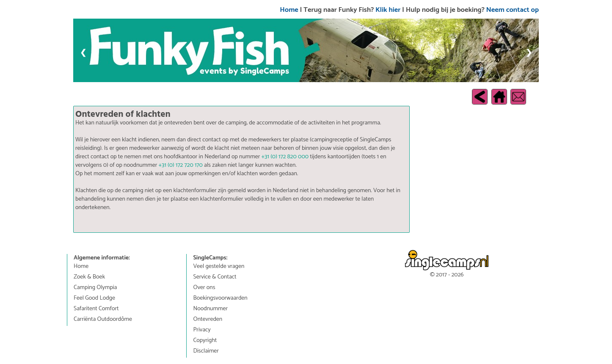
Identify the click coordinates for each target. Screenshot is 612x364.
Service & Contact (215, 277)
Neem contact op (513, 10)
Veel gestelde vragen (219, 267)
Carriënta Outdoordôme (103, 320)
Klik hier (388, 10)
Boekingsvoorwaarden (220, 298)
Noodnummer (210, 309)
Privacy (202, 330)
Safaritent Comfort (96, 309)
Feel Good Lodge (94, 298)
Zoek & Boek (89, 277)
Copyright (205, 341)
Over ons (204, 288)
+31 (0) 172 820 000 (285, 157)
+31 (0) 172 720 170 (180, 165)
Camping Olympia (95, 288)
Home (289, 10)
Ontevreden (208, 320)
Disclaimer (206, 351)
